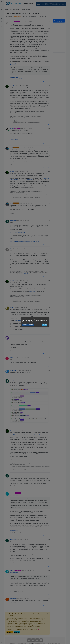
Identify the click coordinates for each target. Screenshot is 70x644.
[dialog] (35, 322)
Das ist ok (45, 325)
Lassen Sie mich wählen (28, 325)
